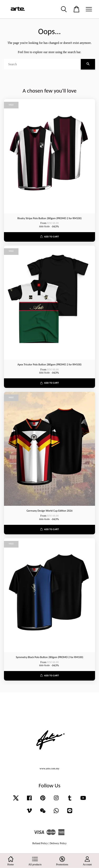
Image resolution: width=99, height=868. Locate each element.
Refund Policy (40, 843)
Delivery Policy (58, 843)
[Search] (42, 64)
